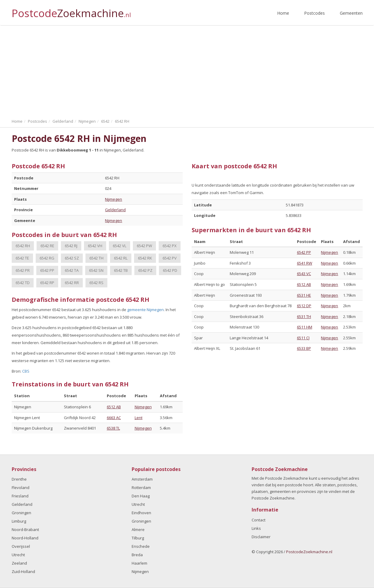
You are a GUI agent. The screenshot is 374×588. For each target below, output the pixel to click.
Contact (259, 520)
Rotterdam (141, 487)
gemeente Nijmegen (145, 310)
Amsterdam (142, 479)
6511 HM (305, 327)
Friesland (20, 496)
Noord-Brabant (25, 529)
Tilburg (138, 538)
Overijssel (21, 546)
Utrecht (18, 555)
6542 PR (23, 270)
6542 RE (47, 246)
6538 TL (113, 428)
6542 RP (47, 283)
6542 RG (47, 258)
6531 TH (304, 316)
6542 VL (120, 246)
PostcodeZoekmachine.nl (309, 552)
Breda (137, 555)
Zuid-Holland (23, 571)
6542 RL (121, 258)
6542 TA (72, 270)
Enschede (141, 546)
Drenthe (19, 479)
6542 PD (170, 270)
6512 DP (304, 306)
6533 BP (304, 348)
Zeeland (19, 563)
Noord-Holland (25, 538)
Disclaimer (261, 537)
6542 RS (96, 283)
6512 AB (114, 407)
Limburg (19, 521)
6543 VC (304, 274)
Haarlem (139, 563)
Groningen (21, 513)
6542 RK (145, 258)
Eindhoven (141, 513)
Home (283, 13)
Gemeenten (351, 13)
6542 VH (95, 246)
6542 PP (47, 270)
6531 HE (304, 295)
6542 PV (170, 258)
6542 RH (23, 246)
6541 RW (305, 263)
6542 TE (22, 258)
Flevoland (21, 487)
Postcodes (314, 13)
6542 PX (170, 246)
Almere (138, 529)
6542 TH (96, 258)
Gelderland (115, 210)
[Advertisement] (187, 70)
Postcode (71, 11)
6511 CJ (303, 338)
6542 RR (72, 283)
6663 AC (114, 418)
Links (256, 528)
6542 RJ (71, 246)
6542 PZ (145, 270)
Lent (139, 418)
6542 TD (23, 283)
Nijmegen (114, 199)
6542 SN (96, 270)
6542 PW (144, 246)
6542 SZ (72, 258)
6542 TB (121, 270)
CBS (26, 371)
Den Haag (141, 496)
